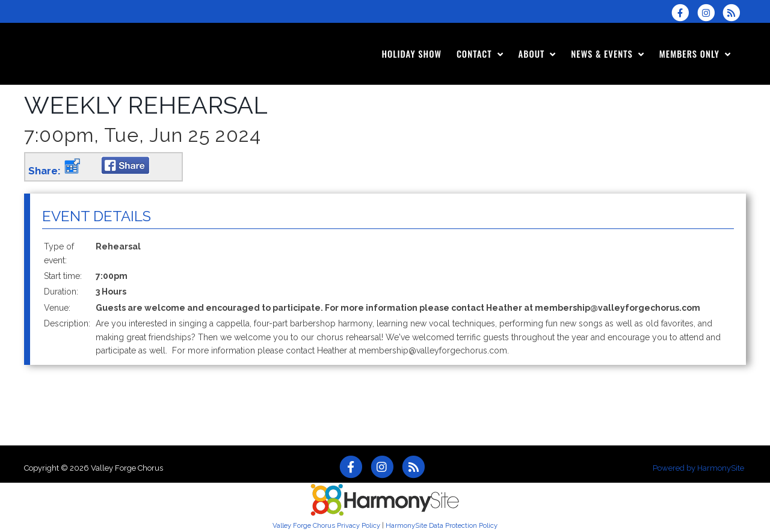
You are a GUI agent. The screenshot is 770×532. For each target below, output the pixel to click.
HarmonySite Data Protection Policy (442, 525)
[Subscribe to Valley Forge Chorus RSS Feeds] (734, 13)
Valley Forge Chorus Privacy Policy (326, 525)
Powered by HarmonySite (698, 468)
